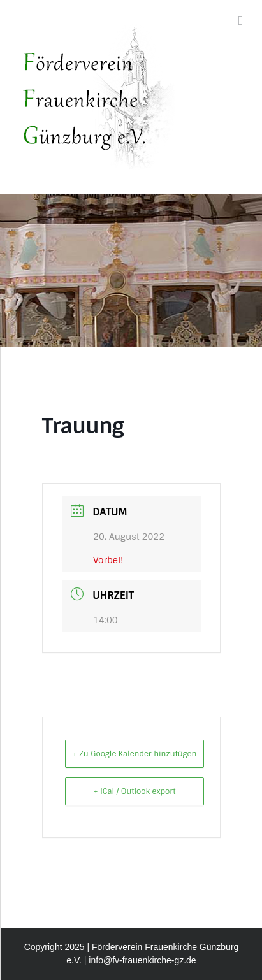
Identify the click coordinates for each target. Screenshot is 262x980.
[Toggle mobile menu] (240, 21)
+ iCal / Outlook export (135, 791)
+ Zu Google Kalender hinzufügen (135, 754)
